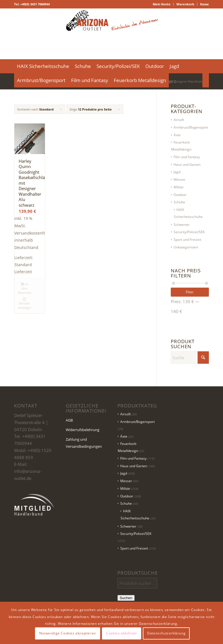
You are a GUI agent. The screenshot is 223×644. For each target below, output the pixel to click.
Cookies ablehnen (122, 633)
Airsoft (179, 120)
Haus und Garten (187, 165)
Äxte (177, 135)
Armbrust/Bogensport (191, 127)
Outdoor (180, 195)
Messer (180, 179)
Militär (179, 187)
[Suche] (206, 80)
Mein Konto (162, 4)
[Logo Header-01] (112, 34)
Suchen (126, 598)
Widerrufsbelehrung (83, 430)
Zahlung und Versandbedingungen (84, 443)
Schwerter (182, 225)
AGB (69, 420)
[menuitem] (162, 4)
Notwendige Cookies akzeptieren (68, 633)
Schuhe (179, 202)
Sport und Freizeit (187, 240)
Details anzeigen (25, 303)
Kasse (205, 4)
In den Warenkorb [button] (25, 288)
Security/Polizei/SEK (189, 232)
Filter (190, 292)
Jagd (177, 172)
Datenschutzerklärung (166, 633)
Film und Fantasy (187, 157)
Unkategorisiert (186, 247)
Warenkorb (185, 4)
